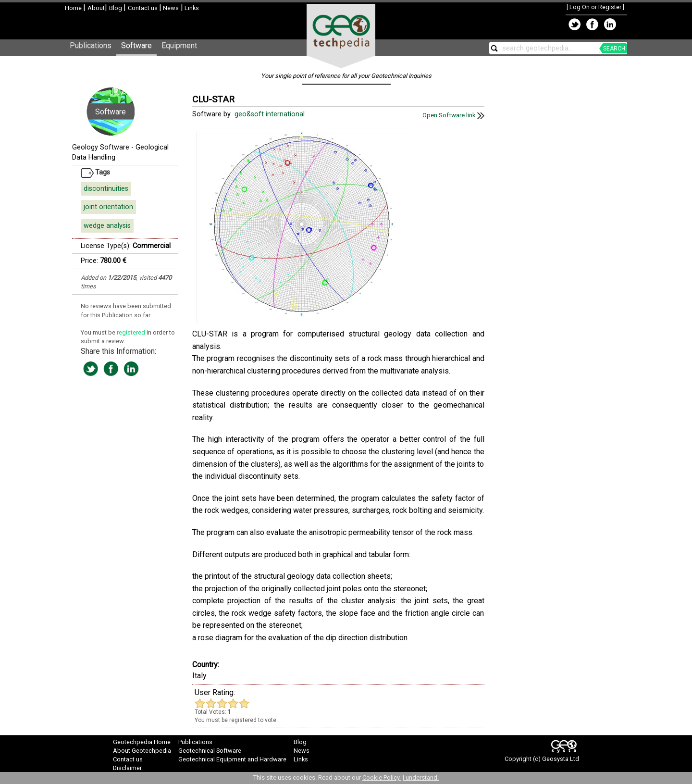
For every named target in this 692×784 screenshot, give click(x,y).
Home (74, 8)
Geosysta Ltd (561, 759)
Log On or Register (595, 7)
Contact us (143, 8)
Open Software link (453, 115)
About (96, 8)
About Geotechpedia (142, 751)
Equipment (179, 45)
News (170, 8)
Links (191, 8)
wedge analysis (107, 226)
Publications (91, 45)
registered (132, 332)
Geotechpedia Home (142, 742)
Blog (116, 8)
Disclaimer (127, 768)
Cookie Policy (382, 778)
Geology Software (101, 147)
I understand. (421, 778)
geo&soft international (271, 114)
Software (136, 45)
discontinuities (106, 189)
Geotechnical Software (210, 751)
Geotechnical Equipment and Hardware (232, 759)
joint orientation (108, 207)
